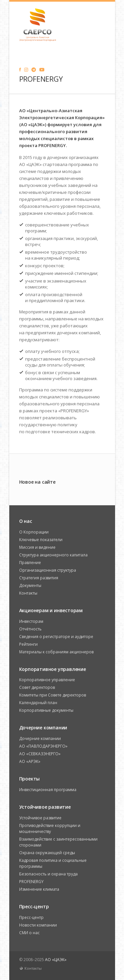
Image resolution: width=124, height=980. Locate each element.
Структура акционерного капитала (53, 555)
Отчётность (30, 629)
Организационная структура (48, 570)
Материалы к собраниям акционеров (56, 652)
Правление (30, 563)
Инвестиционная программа (48, 790)
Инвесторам (31, 621)
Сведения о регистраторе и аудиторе (56, 637)
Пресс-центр (31, 917)
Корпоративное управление (47, 680)
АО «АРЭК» (30, 761)
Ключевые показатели (41, 540)
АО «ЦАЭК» (56, 960)
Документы (30, 585)
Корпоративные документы (46, 710)
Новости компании (38, 925)
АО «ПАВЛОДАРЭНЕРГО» (43, 746)
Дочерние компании (40, 738)
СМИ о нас (29, 933)
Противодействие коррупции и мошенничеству (50, 828)
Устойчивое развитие (40, 818)
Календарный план (38, 703)
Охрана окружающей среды (47, 853)
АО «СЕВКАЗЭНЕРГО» (40, 754)
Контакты (28, 593)
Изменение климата (39, 889)
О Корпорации (34, 532)
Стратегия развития (39, 578)
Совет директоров (37, 687)
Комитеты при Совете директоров (53, 695)
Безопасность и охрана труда (48, 874)
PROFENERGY (31, 882)
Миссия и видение (37, 547)
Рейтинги (28, 644)
